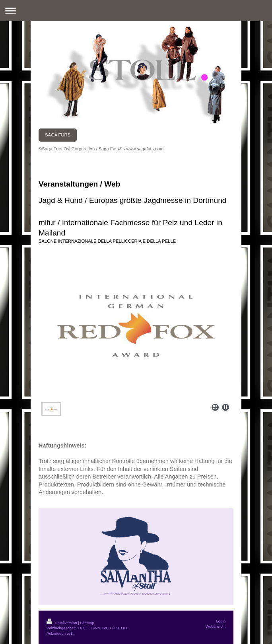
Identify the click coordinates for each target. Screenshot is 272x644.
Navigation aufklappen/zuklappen (136, 11)
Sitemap (87, 623)
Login (221, 621)
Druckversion (62, 623)
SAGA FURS (58, 135)
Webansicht (216, 626)
